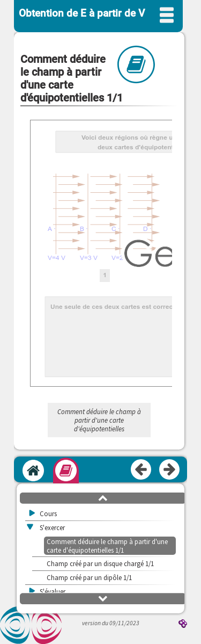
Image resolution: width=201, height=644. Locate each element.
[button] (103, 497)
